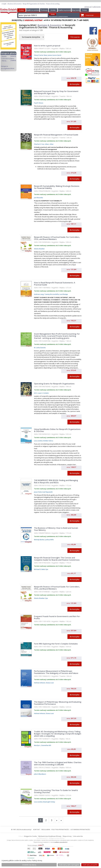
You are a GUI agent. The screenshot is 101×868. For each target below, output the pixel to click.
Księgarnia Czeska (30, 836)
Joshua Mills (49, 540)
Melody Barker (39, 540)
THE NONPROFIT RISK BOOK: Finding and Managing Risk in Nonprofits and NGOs (56, 481)
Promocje (44, 10)
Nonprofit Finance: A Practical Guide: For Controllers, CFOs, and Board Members (57, 238)
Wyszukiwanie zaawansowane (58, 17)
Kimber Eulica (48, 441)
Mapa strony (67, 836)
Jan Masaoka (38, 198)
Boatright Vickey (49, 802)
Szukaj (21, 10)
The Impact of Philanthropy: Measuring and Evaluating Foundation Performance (58, 703)
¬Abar (47, 144)
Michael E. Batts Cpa (41, 569)
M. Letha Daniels (40, 348)
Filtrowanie (75, 37)
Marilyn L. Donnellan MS (43, 745)
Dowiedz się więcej (29, 865)
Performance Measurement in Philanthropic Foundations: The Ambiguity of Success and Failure (56, 672)
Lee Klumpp (63, 294)
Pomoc (85, 10)
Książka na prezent (64, 10)
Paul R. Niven (39, 103)
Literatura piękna (8, 58)
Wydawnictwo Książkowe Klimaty (50, 836)
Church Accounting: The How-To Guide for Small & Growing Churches (56, 791)
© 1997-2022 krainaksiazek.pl (21, 829)
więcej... (4, 61)
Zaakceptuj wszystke (90, 865)
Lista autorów (78, 836)
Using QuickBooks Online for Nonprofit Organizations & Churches (57, 430)
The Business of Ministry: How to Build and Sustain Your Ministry (56, 529)
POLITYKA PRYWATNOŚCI (60, 829)
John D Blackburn (40, 774)
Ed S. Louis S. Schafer (41, 393)
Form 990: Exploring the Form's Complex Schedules (56, 644)
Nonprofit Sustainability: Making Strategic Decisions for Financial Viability (57, 187)
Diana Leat (50, 683)
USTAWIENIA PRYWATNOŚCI (80, 829)
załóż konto (97, 7)
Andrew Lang (39, 294)
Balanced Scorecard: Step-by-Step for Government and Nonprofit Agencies (56, 92)
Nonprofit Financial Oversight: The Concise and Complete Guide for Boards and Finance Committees (57, 559)
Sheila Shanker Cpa (41, 598)
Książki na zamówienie (34, 10)
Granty (53, 10)
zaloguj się (88, 7)
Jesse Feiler (38, 492)
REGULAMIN (46, 829)
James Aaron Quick (54, 55)
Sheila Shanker (39, 249)
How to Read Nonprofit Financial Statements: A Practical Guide (55, 284)
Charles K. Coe (39, 144)
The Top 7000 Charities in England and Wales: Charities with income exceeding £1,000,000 (58, 763)
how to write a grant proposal (47, 46)
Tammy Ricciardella (51, 294)
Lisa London (38, 441)
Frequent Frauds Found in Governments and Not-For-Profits (57, 617)
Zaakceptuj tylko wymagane (69, 865)
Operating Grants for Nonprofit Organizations (54, 384)
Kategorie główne (8, 53)
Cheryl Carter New (41, 55)
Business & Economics (49, 25)
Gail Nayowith (48, 492)
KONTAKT (37, 829)
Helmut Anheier (40, 683)
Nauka (4, 56)
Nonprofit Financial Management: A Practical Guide (56, 135)
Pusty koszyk (90, 15)
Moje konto (76, 10)
